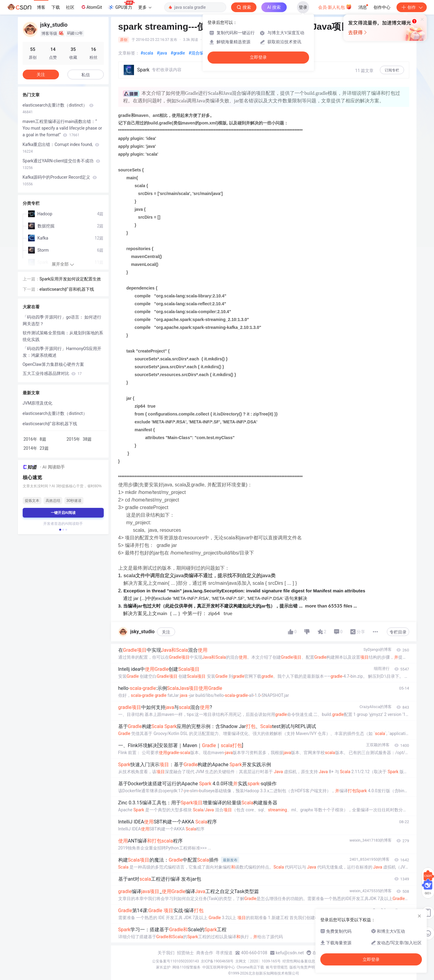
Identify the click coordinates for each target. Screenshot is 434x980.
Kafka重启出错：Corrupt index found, (61, 148)
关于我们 (166, 953)
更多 (145, 7)
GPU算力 (121, 5)
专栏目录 (398, 632)
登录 (303, 7)
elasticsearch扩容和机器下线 (67, 289)
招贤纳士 (185, 953)
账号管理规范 (277, 967)
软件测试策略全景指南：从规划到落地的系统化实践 (63, 336)
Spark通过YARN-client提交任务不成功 (61, 164)
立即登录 (258, 57)
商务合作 (205, 953)
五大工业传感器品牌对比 (52, 373)
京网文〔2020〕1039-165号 (258, 961)
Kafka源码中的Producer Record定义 (60, 180)
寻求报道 (224, 953)
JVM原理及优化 (38, 403)
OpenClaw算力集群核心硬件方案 (53, 364)
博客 (41, 7)
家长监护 (163, 967)
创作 (412, 7)
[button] (60, 530)
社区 (70, 7)
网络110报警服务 (186, 967)
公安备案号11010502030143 (175, 961)
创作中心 (382, 7)
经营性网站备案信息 (299, 961)
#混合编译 (198, 53)
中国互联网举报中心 (219, 967)
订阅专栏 (392, 70)
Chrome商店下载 (250, 967)
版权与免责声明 (302, 967)
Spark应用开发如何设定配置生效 (70, 279)
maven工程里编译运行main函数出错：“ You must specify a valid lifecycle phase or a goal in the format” (62, 128)
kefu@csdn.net (290, 953)
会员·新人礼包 (335, 7)
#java (162, 53)
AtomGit (91, 7)
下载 (56, 7)
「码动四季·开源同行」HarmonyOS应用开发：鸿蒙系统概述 (62, 352)
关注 (166, 632)
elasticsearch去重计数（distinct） (58, 108)
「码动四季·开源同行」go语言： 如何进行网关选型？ (62, 320)
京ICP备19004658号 (217, 961)
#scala (147, 53)
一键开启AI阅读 (63, 513)
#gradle (178, 53)
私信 (86, 75)
